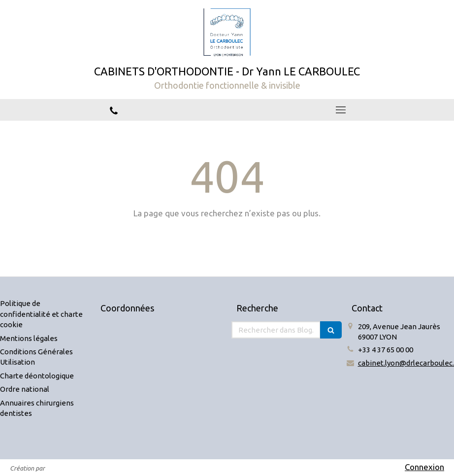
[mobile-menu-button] (340, 110)
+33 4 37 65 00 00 (386, 350)
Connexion (424, 467)
